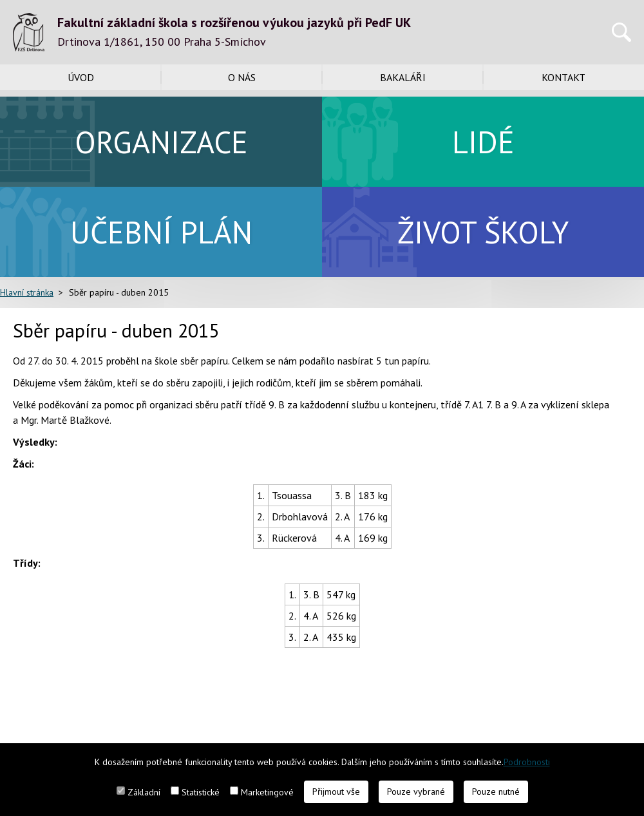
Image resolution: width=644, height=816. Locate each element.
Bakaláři (403, 77)
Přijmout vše (336, 792)
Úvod (81, 77)
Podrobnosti (527, 762)
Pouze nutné (496, 792)
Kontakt (563, 77)
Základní (144, 792)
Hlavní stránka (27, 292)
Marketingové (267, 792)
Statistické (201, 792)
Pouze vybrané (416, 792)
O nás (242, 77)
